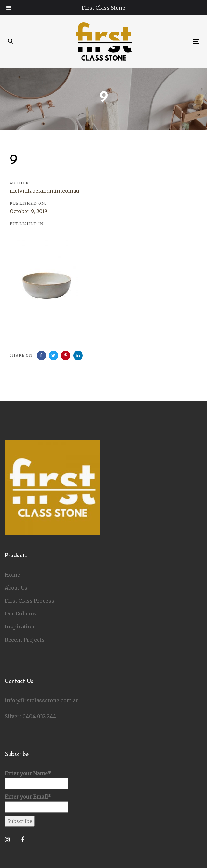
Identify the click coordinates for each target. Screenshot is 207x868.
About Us (16, 588)
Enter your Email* (36, 803)
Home (12, 575)
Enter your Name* (36, 780)
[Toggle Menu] (9, 8)
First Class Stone (103, 8)
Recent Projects (25, 640)
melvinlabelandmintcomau (44, 191)
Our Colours (20, 613)
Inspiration (20, 627)
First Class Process (29, 601)
